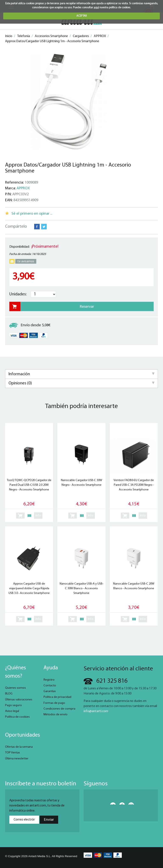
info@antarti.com (96, 711)
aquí (96, 8)
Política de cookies (17, 717)
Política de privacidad (57, 697)
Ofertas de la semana (19, 747)
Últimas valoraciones (19, 700)
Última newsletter (17, 759)
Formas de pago (54, 703)
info (38, 516)
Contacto (50, 686)
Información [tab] (81, 374)
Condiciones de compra (59, 709)
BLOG (9, 694)
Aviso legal (12, 711)
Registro (49, 680)
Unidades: (18, 294)
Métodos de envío (56, 715)
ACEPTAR (82, 16)
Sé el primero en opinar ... (32, 214)
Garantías (50, 691)
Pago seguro (13, 705)
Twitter (44, 227)
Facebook (37, 227)
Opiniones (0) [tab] (81, 383)
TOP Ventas (13, 753)
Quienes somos (15, 688)
